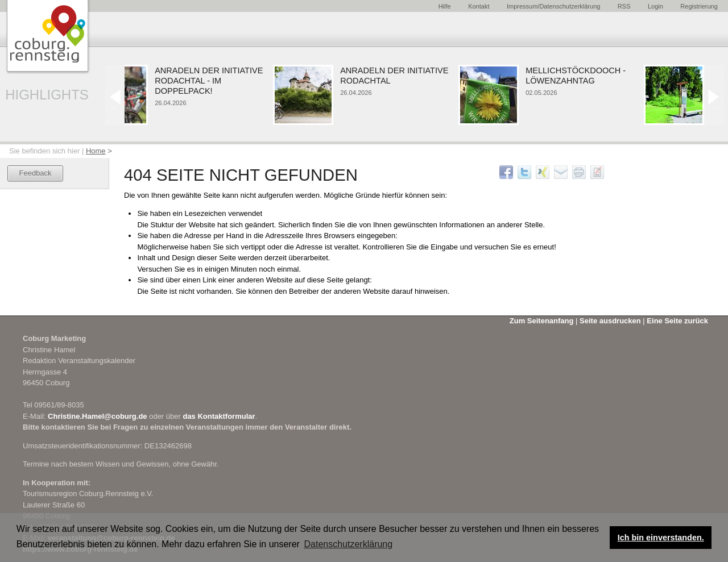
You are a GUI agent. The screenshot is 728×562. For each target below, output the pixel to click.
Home (96, 151)
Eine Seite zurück (677, 321)
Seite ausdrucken (610, 321)
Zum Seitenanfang (542, 321)
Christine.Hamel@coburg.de (98, 416)
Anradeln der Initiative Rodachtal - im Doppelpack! (211, 81)
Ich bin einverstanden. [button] (661, 538)
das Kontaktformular (219, 416)
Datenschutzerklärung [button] (349, 544)
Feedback (36, 173)
